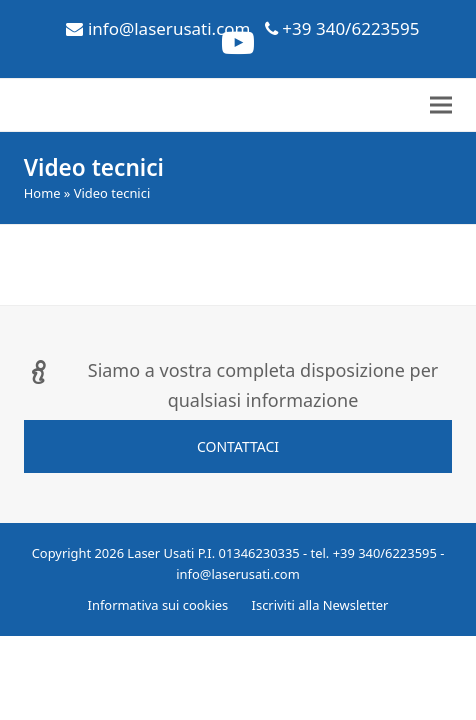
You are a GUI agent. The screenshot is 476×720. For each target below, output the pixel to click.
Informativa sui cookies (158, 605)
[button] (441, 105)
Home (42, 193)
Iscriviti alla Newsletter (320, 605)
